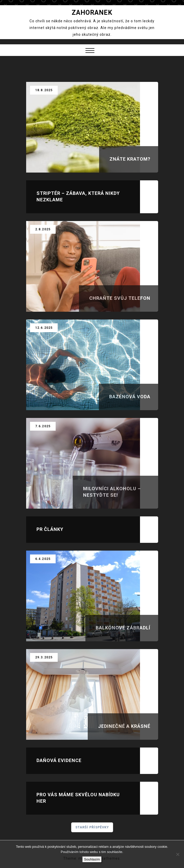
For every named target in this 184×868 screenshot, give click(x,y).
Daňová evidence (59, 760)
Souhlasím (92, 859)
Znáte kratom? (130, 159)
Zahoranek (92, 13)
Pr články (50, 529)
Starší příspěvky (92, 827)
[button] (90, 51)
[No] (178, 854)
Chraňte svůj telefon (120, 298)
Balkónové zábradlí (123, 628)
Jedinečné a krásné (124, 726)
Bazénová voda (130, 397)
